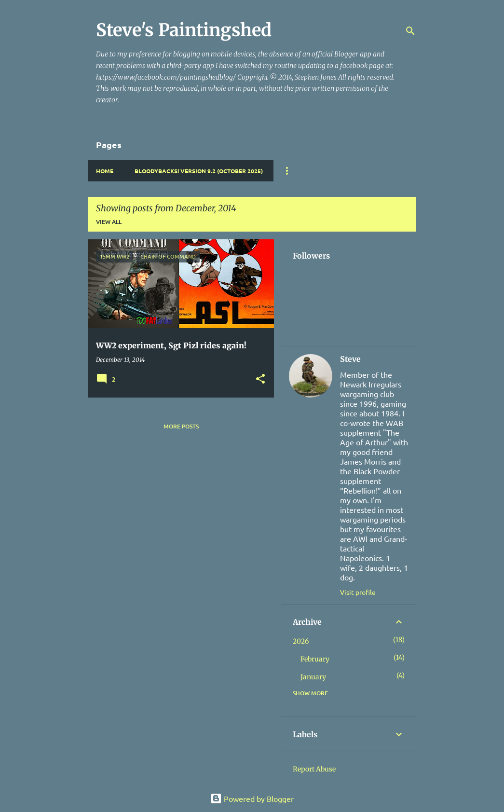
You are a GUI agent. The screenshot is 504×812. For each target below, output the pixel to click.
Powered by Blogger (252, 798)
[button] (260, 379)
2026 (301, 641)
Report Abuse (314, 769)
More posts (181, 426)
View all (109, 222)
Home (105, 171)
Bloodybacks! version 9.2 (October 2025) (199, 171)
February (315, 659)
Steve (350, 359)
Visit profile (358, 592)
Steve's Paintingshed (184, 30)
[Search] (410, 31)
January (313, 677)
